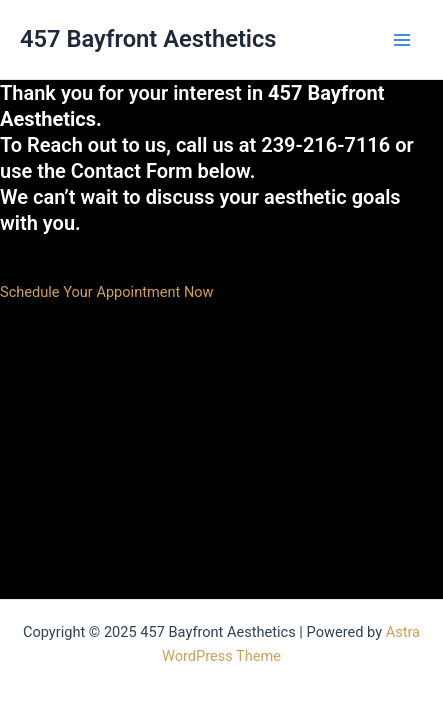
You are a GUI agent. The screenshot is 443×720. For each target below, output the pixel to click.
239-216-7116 (325, 145)
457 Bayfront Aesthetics (148, 39)
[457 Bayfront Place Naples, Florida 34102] (150, 403)
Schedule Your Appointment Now (107, 292)
